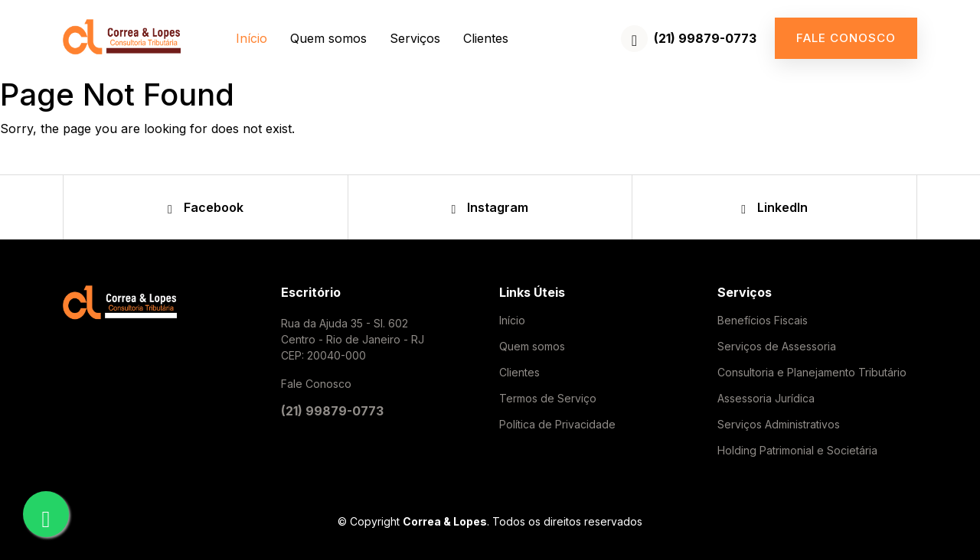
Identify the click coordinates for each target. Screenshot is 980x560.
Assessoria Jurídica (766, 399)
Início (252, 38)
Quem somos (328, 38)
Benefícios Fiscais (763, 321)
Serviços (415, 38)
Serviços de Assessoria (777, 347)
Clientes (486, 38)
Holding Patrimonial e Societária (797, 451)
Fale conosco (846, 38)
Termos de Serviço (548, 399)
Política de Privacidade (557, 425)
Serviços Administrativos (779, 425)
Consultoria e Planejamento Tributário (812, 373)
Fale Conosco (316, 384)
